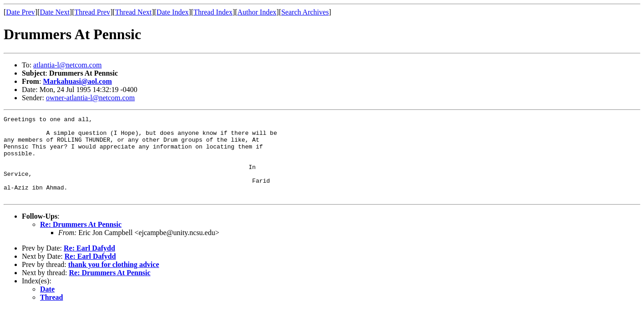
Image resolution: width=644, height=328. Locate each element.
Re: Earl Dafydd (89, 264)
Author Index (257, 12)
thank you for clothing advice (114, 281)
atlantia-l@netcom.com (67, 65)
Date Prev (20, 12)
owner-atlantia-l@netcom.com (90, 98)
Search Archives (305, 12)
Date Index (173, 12)
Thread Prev (92, 12)
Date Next (55, 12)
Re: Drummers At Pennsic (81, 241)
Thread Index (213, 12)
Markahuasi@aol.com (77, 81)
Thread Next (133, 12)
